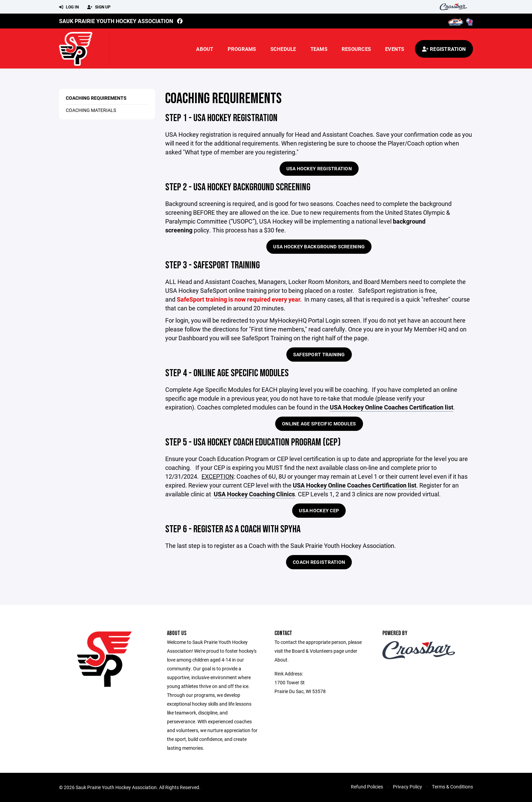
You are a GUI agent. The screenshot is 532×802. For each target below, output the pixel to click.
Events (395, 49)
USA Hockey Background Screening (319, 246)
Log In (69, 7)
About (205, 49)
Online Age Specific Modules (319, 424)
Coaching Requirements (96, 98)
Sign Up (99, 7)
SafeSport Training (319, 354)
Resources (356, 49)
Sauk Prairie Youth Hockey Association (116, 21)
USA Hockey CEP (319, 510)
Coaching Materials (91, 110)
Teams (319, 49)
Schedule (283, 49)
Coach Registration (319, 562)
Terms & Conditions (452, 787)
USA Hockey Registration (319, 168)
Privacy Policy (407, 787)
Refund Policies (367, 787)
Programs (242, 49)
